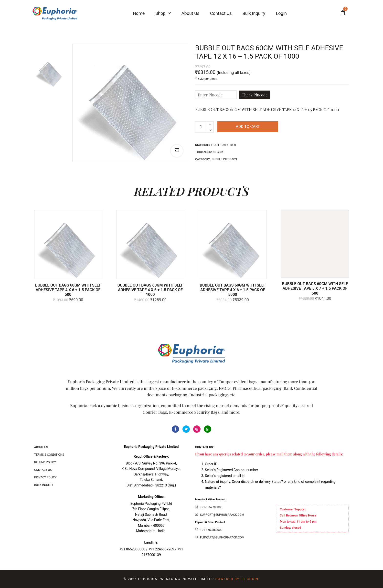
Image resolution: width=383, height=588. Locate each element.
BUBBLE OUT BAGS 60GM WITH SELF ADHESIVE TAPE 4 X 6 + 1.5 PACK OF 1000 (150, 290)
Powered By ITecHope (237, 579)
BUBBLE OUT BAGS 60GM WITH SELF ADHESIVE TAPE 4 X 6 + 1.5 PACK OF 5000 (233, 290)
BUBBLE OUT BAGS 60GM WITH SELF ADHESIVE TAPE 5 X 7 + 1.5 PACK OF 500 (315, 288)
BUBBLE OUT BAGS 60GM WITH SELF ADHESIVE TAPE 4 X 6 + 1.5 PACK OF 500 (68, 290)
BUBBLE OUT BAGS (224, 159)
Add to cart (248, 127)
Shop (163, 13)
